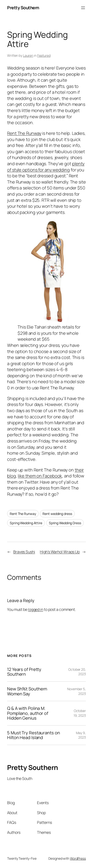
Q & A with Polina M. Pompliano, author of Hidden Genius (28, 713)
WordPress (78, 858)
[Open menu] (83, 8)
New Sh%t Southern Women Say (27, 691)
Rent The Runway (24, 133)
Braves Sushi (24, 552)
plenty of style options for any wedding (46, 167)
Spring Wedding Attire (26, 523)
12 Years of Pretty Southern (24, 672)
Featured (44, 55)
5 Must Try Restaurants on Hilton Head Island (34, 735)
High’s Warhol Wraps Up (60, 552)
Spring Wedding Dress (65, 523)
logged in (36, 609)
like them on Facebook (40, 476)
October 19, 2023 (80, 713)
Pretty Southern (23, 8)
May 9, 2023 (81, 735)
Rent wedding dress (57, 514)
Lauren (28, 55)
